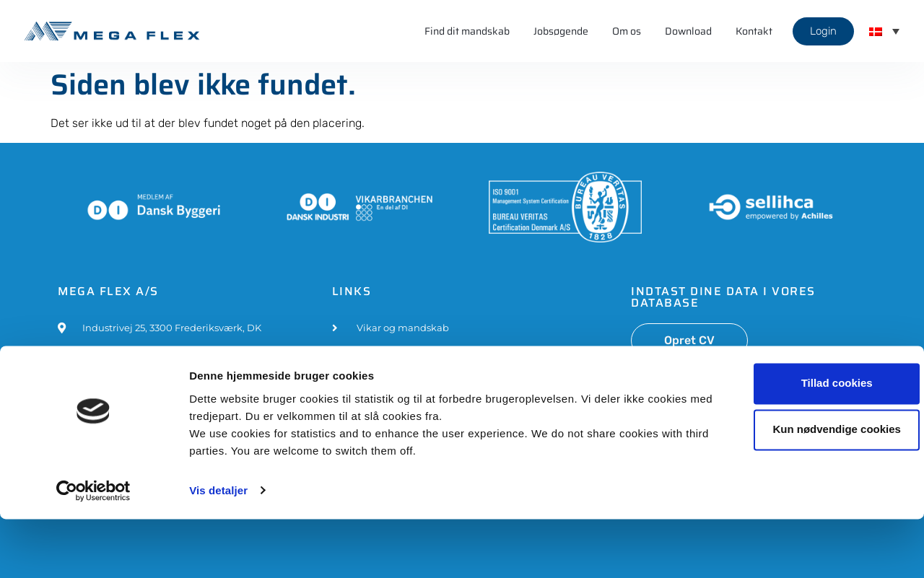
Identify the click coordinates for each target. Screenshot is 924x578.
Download (688, 31)
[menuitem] (884, 31)
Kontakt (754, 31)
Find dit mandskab (467, 31)
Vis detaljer (218, 549)
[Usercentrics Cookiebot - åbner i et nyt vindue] (93, 550)
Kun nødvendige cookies (803, 489)
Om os (627, 31)
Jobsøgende (561, 31)
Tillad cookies (804, 443)
